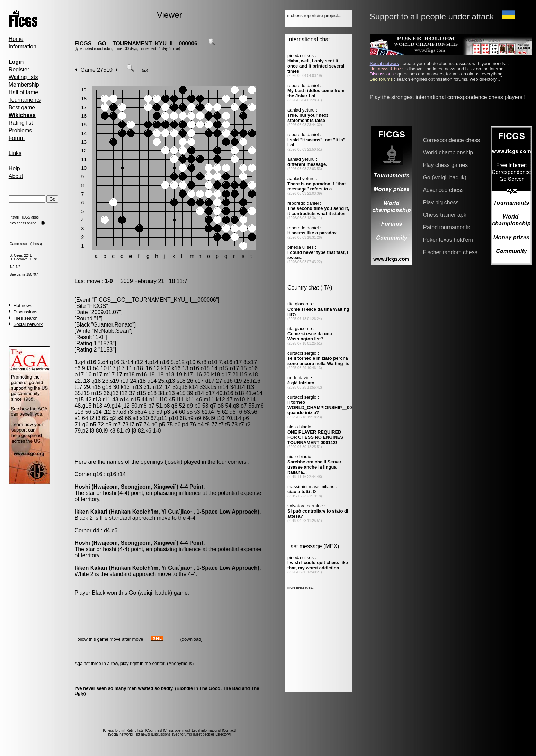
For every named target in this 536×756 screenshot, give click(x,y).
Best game (22, 108)
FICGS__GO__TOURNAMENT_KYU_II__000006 (136, 43)
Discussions (25, 312)
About (16, 176)
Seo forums (182, 734)
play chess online (23, 223)
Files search (26, 318)
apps (35, 217)
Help (14, 168)
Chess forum (114, 731)
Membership (24, 85)
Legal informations (206, 731)
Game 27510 (96, 70)
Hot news (23, 306)
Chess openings (177, 731)
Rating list (21, 123)
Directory (223, 734)
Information (23, 47)
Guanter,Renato (113, 325)
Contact (229, 731)
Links (15, 153)
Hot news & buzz (387, 69)
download (191, 639)
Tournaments (25, 100)
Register (19, 69)
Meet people (203, 734)
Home (16, 39)
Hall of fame (23, 92)
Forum (17, 138)
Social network (28, 324)
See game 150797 (24, 274)
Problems (20, 130)
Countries (154, 731)
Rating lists (135, 731)
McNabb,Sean (111, 331)
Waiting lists (23, 77)
